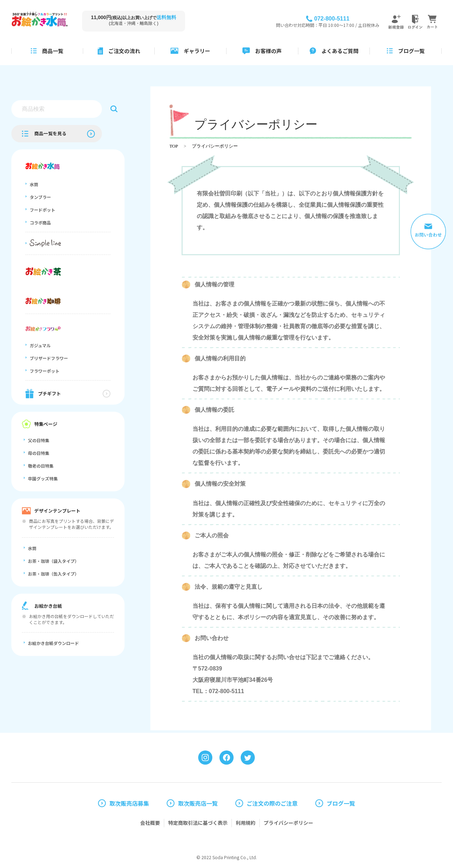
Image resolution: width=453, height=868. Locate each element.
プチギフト (49, 393)
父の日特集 (39, 440)
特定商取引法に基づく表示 (198, 823)
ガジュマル (40, 346)
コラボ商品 (40, 223)
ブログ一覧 (341, 803)
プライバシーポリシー (215, 146)
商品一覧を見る (50, 133)
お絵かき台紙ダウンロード (53, 643)
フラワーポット (45, 371)
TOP (174, 146)
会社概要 (150, 823)
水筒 (34, 184)
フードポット (42, 210)
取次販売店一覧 (198, 803)
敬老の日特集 (41, 466)
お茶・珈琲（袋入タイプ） (53, 561)
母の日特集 (39, 453)
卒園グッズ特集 (43, 479)
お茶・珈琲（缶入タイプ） (53, 574)
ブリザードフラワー (49, 358)
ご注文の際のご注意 (272, 803)
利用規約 (246, 823)
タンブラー (40, 197)
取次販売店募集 (129, 803)
